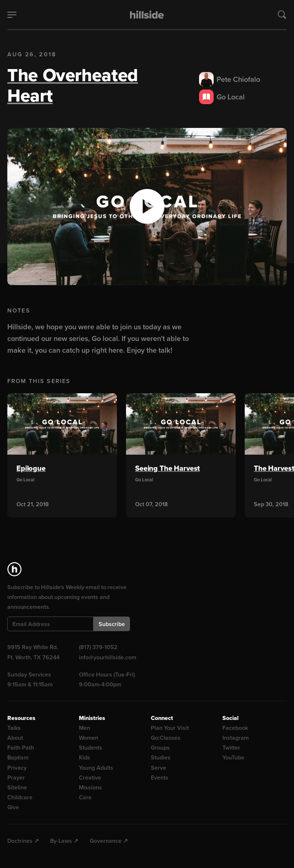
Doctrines (20, 841)
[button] (147, 206)
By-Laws (61, 841)
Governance (106, 841)
